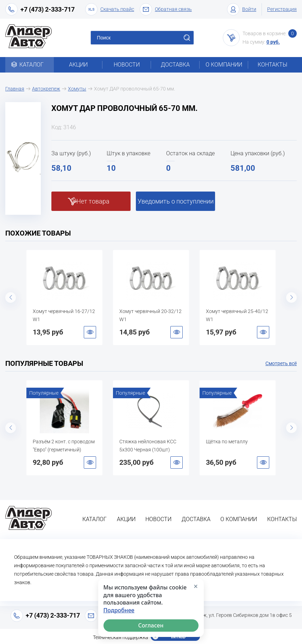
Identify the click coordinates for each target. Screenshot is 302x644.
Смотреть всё (281, 363)
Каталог (30, 65)
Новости (127, 65)
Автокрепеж (46, 89)
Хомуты (77, 89)
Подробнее (119, 610)
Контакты (272, 65)
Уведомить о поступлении (176, 201)
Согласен (151, 625)
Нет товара (93, 201)
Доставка (175, 65)
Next (291, 298)
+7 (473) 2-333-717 (48, 9)
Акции (78, 65)
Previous (11, 298)
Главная (15, 89)
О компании (224, 65)
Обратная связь (166, 9)
